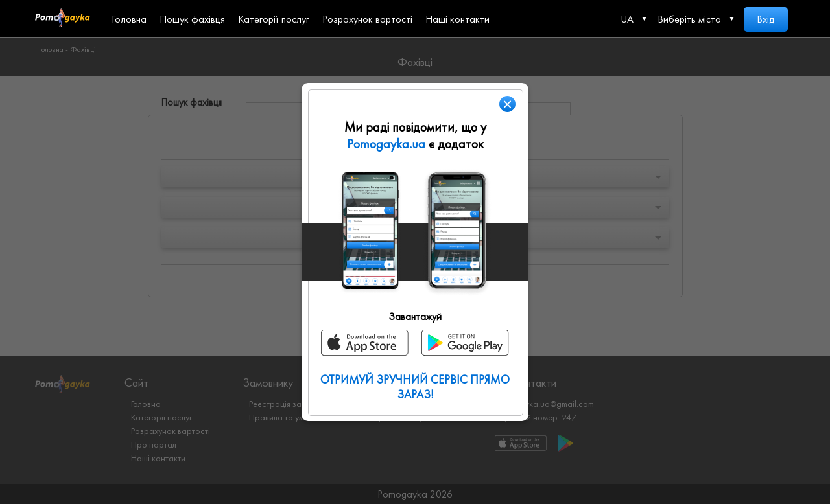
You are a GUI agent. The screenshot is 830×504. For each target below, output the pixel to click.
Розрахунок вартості (367, 19)
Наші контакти (457, 19)
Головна (129, 19)
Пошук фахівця (192, 19)
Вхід (766, 19)
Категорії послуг (274, 19)
